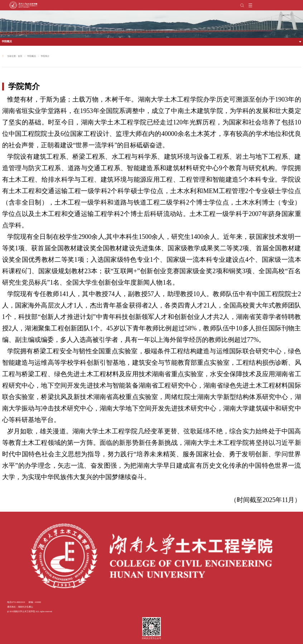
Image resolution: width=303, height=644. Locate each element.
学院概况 (7, 41)
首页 (20, 56)
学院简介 (45, 56)
